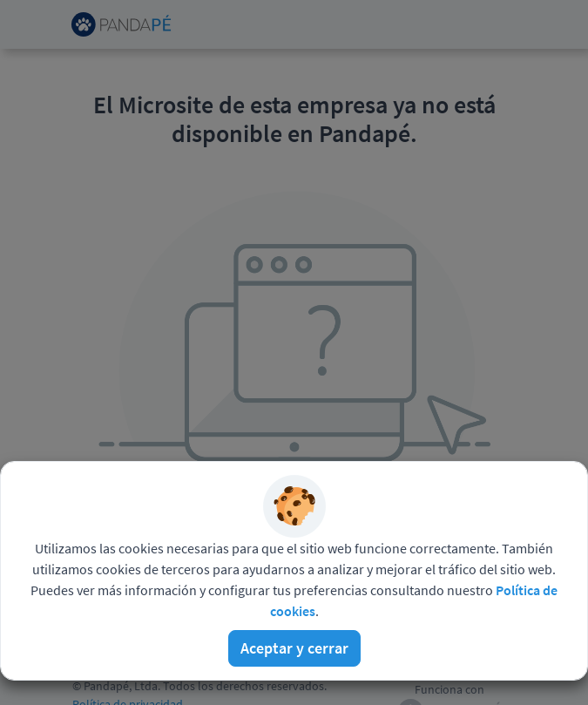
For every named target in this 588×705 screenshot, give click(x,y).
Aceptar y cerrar (294, 648)
